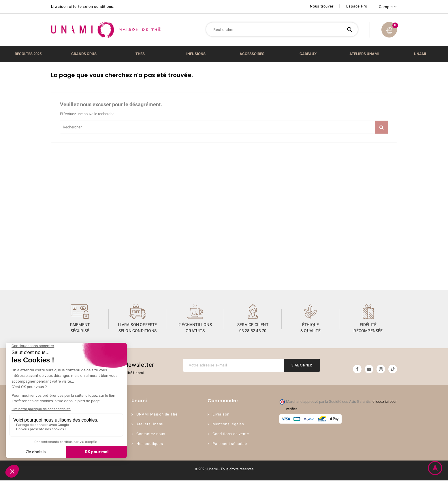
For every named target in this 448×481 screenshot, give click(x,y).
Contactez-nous (152, 434)
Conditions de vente (231, 434)
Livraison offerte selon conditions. (83, 6)
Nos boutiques (150, 444)
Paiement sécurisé (231, 444)
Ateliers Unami (151, 425)
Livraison (222, 415)
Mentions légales (229, 425)
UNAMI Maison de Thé (158, 415)
